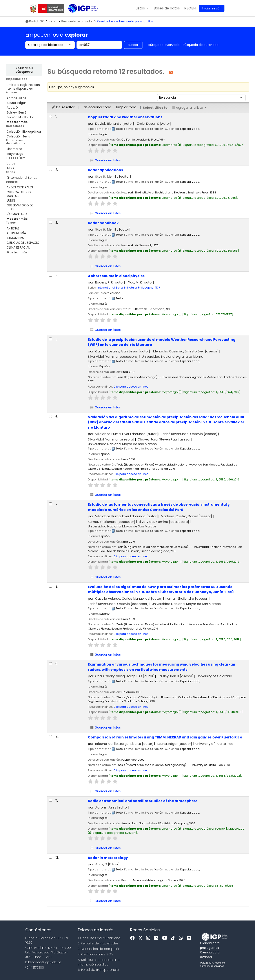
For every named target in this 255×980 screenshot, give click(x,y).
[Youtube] (166, 938)
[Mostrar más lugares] (17, 219)
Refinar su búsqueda (24, 70)
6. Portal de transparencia (98, 970)
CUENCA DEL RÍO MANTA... (19, 194)
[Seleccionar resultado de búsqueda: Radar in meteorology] (50, 857)
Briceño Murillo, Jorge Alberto (124, 744)
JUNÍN (11, 201)
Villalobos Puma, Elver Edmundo (127, 434)
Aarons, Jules (16, 98)
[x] (142, 938)
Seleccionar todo (98, 107)
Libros (11, 163)
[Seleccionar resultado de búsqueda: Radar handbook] (50, 222)
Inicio (53, 21)
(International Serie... (22, 178)
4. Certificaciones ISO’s (96, 954)
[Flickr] (190, 938)
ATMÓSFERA (15, 238)
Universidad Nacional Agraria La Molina (173, 357)
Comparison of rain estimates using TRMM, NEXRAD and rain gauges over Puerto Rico (165, 737)
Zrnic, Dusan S (154, 124)
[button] (142, 8)
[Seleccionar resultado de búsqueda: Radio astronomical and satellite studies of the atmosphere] (50, 800)
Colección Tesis (18, 136)
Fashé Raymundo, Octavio (189, 434)
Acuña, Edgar (16, 103)
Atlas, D (107, 864)
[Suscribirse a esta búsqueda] (171, 72)
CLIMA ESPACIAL (18, 248)
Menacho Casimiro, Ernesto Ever (186, 351)
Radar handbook (103, 223)
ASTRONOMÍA (16, 233)
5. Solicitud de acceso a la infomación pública (99, 962)
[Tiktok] (174, 938)
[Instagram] (149, 938)
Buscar (133, 45)
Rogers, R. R (110, 282)
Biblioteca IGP (79, 17)
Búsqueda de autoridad (201, 45)
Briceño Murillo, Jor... (21, 117)
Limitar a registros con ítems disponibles (23, 87)
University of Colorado (214, 676)
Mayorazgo (15, 154)
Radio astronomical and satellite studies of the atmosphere (143, 801)
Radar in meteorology (108, 858)
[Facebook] (134, 938)
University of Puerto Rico (214, 744)
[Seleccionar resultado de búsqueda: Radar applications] (50, 169)
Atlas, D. (13, 108)
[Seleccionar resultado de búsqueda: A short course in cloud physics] (50, 275)
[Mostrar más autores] (17, 122)
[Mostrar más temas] (17, 252)
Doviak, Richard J (115, 124)
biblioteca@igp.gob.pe (43, 962)
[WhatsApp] (182, 938)
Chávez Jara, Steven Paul (165, 439)
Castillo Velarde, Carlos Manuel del (129, 599)
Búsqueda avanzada (164, 45)
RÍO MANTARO (17, 214)
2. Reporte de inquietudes (98, 943)
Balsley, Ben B (176, 676)
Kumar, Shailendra (112, 522)
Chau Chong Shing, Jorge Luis (125, 676)
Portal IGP (35, 21)
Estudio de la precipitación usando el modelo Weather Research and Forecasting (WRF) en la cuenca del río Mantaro (162, 342)
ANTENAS (13, 228)
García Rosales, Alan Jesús (123, 351)
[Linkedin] (157, 938)
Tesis (10, 168)
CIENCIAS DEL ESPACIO (23, 243)
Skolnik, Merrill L (113, 177)
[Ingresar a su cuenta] (212, 8)
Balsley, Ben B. (17, 113)
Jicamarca (14, 149)
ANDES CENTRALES (20, 187)
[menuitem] (190, 8)
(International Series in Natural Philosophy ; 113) (128, 288)
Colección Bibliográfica (24, 132)
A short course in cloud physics (116, 276)
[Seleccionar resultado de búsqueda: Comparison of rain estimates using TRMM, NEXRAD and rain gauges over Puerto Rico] (50, 737)
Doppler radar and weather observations (125, 117)
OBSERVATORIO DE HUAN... (20, 207)
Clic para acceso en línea (131, 387)
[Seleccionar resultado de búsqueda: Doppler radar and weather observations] (50, 116)
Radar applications (106, 170)
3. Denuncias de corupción (99, 949)
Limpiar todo (126, 107)
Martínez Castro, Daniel (187, 516)
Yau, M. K (141, 282)
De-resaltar (63, 107)
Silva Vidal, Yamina (113, 357)
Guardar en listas (105, 160)
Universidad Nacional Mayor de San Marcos (122, 444)
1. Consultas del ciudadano (99, 938)
